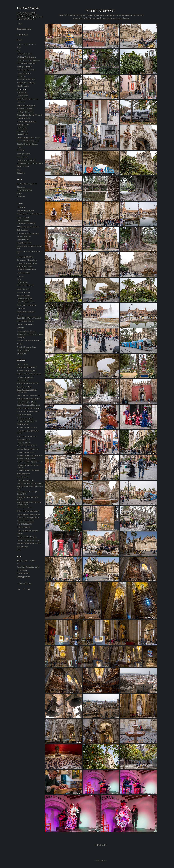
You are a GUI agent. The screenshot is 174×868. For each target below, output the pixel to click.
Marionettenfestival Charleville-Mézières (30, 163)
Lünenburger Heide (23, 424)
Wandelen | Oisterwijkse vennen (27, 184)
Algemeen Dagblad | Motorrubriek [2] (29, 543)
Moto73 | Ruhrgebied (24, 527)
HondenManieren (23, 547)
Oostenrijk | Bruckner (24, 443)
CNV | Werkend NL (23, 380)
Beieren (20, 147)
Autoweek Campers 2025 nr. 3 (27, 371)
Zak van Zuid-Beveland (24, 54)
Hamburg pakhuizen (23, 577)
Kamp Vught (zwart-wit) (25, 266)
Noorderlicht (21, 207)
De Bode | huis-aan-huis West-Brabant (29, 374)
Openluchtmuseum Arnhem (26, 302)
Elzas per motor (22, 131)
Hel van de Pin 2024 (23, 292)
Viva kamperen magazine (25, 418)
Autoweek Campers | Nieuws (26, 452)
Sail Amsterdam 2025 (24, 236)
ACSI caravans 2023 (24, 439)
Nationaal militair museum (25, 211)
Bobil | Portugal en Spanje (25, 480)
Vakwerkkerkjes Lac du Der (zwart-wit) (29, 214)
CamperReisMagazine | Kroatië (27, 436)
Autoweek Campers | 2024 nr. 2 (27, 428)
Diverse (20, 203)
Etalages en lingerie (23, 217)
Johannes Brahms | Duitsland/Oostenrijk (30, 115)
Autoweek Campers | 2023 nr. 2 (27, 446)
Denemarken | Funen (24, 118)
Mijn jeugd (21, 276)
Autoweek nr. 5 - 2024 (24, 387)
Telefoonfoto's (22, 353)
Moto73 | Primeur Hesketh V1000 (28, 530)
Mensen (20, 344)
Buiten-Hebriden (22, 157)
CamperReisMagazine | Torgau (27, 402)
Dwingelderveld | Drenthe (25, 324)
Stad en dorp (21, 337)
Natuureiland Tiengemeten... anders (28, 567)
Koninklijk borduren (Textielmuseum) (29, 341)
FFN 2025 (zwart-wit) (24, 243)
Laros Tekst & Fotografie (28, 8)
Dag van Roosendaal (24, 220)
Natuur (20, 180)
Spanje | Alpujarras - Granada (26, 160)
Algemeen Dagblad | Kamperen (27, 537)
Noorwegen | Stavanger (24, 67)
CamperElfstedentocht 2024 (26, 70)
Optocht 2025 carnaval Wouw (26, 270)
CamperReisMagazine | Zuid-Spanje (28, 405)
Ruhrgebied (21, 173)
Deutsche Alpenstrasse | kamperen (28, 144)
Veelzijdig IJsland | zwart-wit (26, 561)
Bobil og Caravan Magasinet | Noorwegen (30, 483)
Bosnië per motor (22, 128)
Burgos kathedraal (23, 96)
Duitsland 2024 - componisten (26, 63)
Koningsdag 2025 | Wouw (25, 257)
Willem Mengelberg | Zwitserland (28, 99)
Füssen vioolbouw (23, 364)
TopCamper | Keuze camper (26, 521)
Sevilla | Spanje (22, 89)
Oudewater (20, 328)
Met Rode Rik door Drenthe (26, 83)
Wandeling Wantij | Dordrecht (26, 57)
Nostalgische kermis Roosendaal (27, 263)
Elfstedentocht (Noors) (24, 415)
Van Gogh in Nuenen (24, 295)
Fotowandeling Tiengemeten (26, 312)
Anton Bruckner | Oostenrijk (26, 80)
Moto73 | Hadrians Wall (25, 524)
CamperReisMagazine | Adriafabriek (28, 514)
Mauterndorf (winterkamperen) (27, 121)
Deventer (20, 315)
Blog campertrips (22, 34)
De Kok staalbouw (23, 230)
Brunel (19, 550)
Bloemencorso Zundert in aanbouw (28, 233)
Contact (20, 24)
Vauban (19, 170)
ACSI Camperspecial (24, 474)
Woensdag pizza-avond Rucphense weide (30, 334)
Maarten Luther (22, 570)
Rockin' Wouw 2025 (23, 240)
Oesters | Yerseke (22, 283)
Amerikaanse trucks (23, 289)
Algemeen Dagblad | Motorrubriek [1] (29, 540)
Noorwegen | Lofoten (24, 154)
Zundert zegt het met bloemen (26, 331)
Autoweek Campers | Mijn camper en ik (30, 455)
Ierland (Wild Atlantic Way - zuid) (28, 141)
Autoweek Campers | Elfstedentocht (28, 470)
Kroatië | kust (21, 76)
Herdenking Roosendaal (25, 299)
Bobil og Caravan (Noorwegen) (27, 367)
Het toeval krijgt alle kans (25, 321)
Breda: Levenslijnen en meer (26, 44)
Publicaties (21, 360)
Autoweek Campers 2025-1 (26, 377)
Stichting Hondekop (23, 273)
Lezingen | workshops (24, 583)
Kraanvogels (21, 197)
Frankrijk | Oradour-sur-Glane (26, 347)
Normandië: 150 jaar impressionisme (29, 60)
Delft (19, 51)
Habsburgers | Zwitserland (25, 112)
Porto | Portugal (22, 92)
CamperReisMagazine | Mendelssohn (29, 395)
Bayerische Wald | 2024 (24, 190)
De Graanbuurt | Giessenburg (26, 224)
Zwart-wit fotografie (23, 350)
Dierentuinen (21, 187)
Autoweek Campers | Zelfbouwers (28, 449)
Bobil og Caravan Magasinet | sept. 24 (29, 399)
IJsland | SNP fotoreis (24, 73)
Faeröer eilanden (22, 134)
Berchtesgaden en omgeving (26, 105)
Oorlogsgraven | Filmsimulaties (27, 260)
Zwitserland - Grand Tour (25, 109)
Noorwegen (21, 102)
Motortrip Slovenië (23, 125)
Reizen (19, 40)
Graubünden (21, 150)
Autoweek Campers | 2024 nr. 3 (27, 421)
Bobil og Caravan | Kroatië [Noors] (28, 411)
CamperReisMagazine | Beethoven (28, 518)
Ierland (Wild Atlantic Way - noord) (28, 138)
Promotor (20, 534)
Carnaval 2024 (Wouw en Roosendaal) (29, 318)
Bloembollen (21, 308)
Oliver (19, 279)
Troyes (19, 47)
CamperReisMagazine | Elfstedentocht (29, 408)
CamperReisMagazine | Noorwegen (28, 511)
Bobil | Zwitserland (23, 477)
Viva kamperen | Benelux (25, 508)
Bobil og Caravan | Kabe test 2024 (28, 384)
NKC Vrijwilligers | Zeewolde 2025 (28, 227)
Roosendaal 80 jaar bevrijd (25, 286)
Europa (19, 193)
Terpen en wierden (23, 167)
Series (19, 556)
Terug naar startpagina (24, 29)
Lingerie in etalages (23, 573)
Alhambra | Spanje (23, 86)
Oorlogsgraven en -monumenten (27, 305)
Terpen (19, 564)
